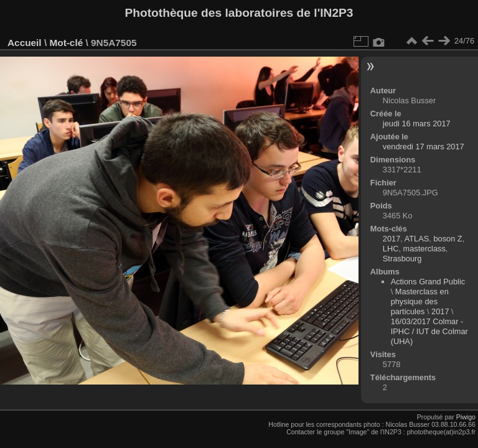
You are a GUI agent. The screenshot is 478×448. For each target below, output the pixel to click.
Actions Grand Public (428, 282)
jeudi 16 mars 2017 (417, 124)
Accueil (25, 43)
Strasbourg (402, 259)
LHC (391, 249)
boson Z (448, 239)
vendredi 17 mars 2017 (424, 147)
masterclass (424, 249)
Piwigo (466, 417)
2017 (391, 239)
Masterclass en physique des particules (420, 301)
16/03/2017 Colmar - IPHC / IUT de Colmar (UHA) (429, 331)
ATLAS (417, 239)
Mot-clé (66, 43)
